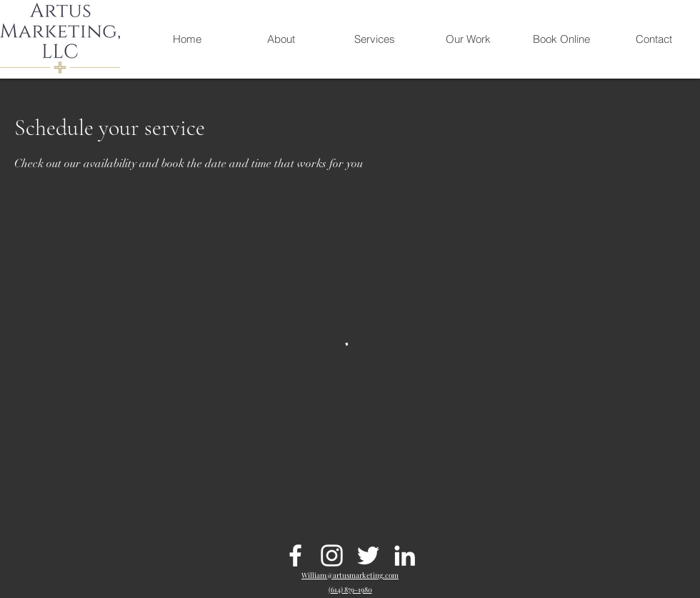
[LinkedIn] (405, 555)
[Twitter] (368, 555)
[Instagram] (332, 555)
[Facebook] (295, 555)
